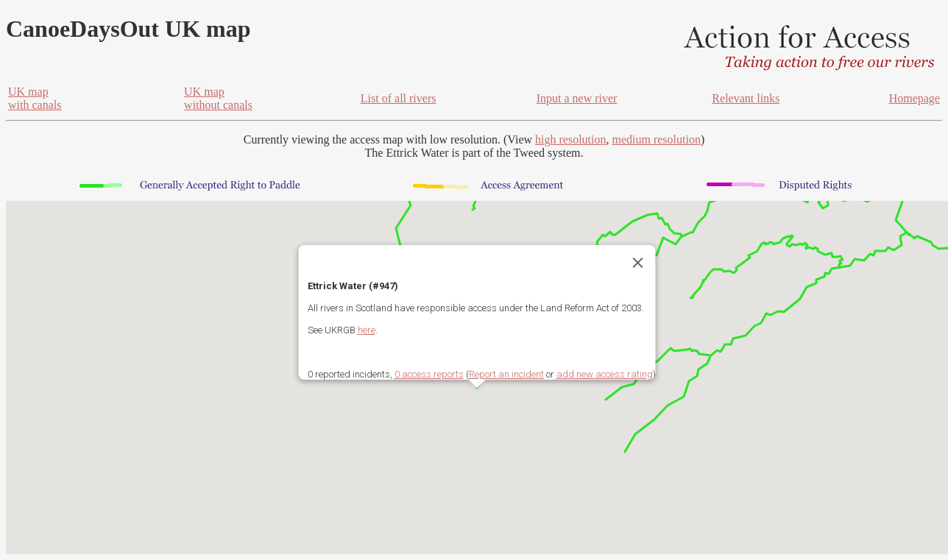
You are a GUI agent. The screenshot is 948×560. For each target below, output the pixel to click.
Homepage (915, 98)
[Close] (638, 263)
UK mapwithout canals (218, 98)
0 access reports (429, 374)
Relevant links (746, 98)
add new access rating (605, 374)
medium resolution (656, 139)
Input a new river (577, 98)
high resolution (570, 139)
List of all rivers (399, 98)
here (367, 330)
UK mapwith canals (35, 98)
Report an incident (506, 374)
